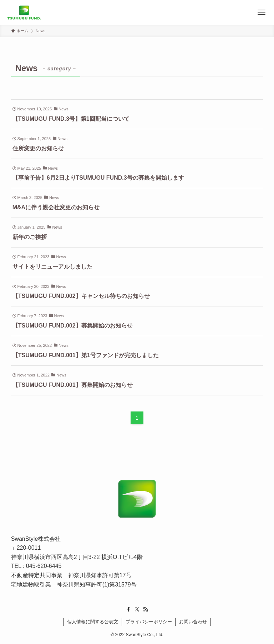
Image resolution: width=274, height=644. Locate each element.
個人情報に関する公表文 (93, 622)
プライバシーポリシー (149, 622)
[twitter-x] (137, 609)
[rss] (146, 609)
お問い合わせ (193, 622)
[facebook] (128, 609)
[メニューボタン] (262, 13)
